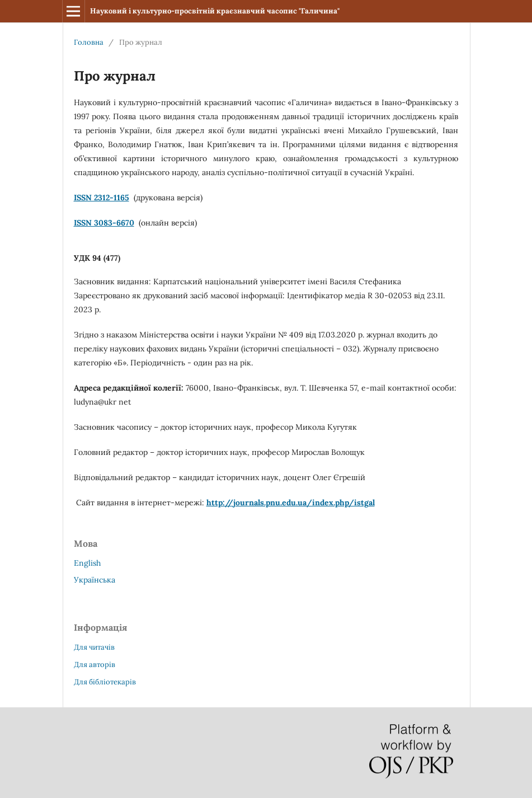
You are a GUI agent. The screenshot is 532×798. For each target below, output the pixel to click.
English (87, 563)
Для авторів (95, 665)
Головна (89, 42)
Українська (95, 580)
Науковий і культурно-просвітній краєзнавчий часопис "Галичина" (215, 11)
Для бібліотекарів (105, 682)
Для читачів (94, 647)
